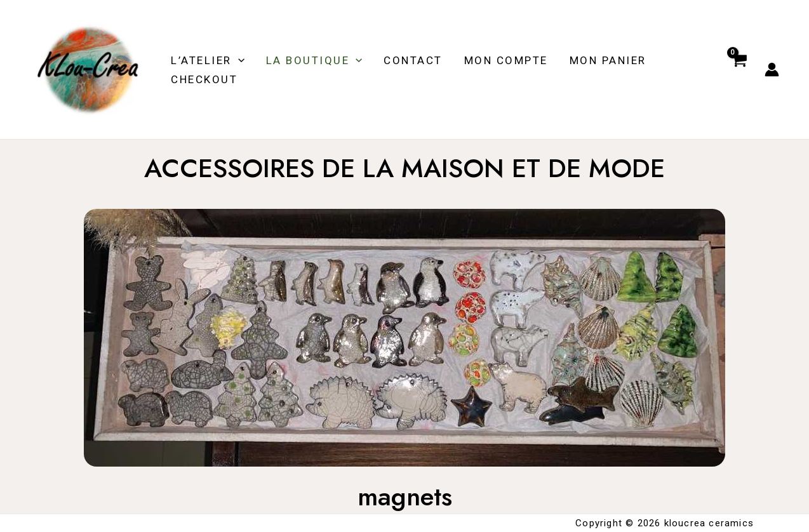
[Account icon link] (772, 70)
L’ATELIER (208, 60)
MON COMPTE (506, 60)
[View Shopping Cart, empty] (739, 70)
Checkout (204, 79)
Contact (413, 60)
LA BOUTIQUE (314, 60)
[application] (238, 60)
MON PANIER (608, 60)
